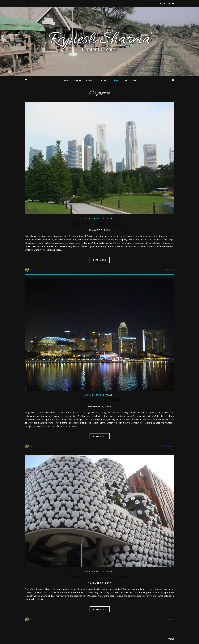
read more (100, 260)
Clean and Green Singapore (99, 224)
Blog (117, 80)
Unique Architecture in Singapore (100, 576)
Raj (32, 270)
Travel (110, 219)
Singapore (98, 219)
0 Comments (168, 270)
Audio (105, 80)
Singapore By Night (99, 400)
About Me (131, 80)
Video (78, 80)
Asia (88, 219)
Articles (91, 80)
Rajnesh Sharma (99, 40)
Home (66, 80)
